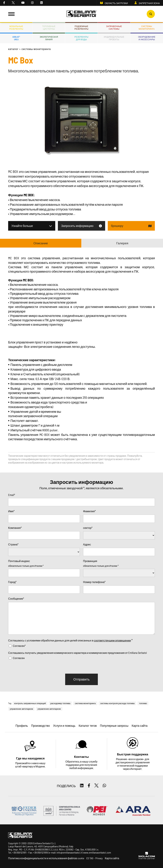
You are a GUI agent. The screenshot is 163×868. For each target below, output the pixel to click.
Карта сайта (112, 858)
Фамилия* (89, 511)
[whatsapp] (104, 786)
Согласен (19, 658)
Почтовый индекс (19, 561)
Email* (12, 495)
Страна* (13, 544)
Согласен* (19, 646)
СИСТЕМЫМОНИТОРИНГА (147, 28)
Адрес (87, 544)
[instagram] (32, 3)
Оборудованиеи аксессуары (147, 38)
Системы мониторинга (36, 49)
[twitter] (13, 3)
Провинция (90, 561)
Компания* (15, 528)
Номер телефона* (94, 582)
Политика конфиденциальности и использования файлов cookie (46, 858)
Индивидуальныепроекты (114, 38)
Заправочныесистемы (114, 28)
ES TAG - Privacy (95, 858)
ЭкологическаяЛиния (49, 38)
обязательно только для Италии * (26, 566)
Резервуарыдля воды (81, 38)
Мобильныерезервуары (16, 28)
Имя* (11, 511)
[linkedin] (42, 3)
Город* (12, 582)
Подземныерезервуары (81, 28)
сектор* (88, 528)
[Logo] (82, 14)
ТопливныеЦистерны (49, 28)
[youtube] (23, 3)
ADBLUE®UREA (16, 38)
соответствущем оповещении (112, 640)
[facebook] (4, 3)
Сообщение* (16, 598)
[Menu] (11, 14)
